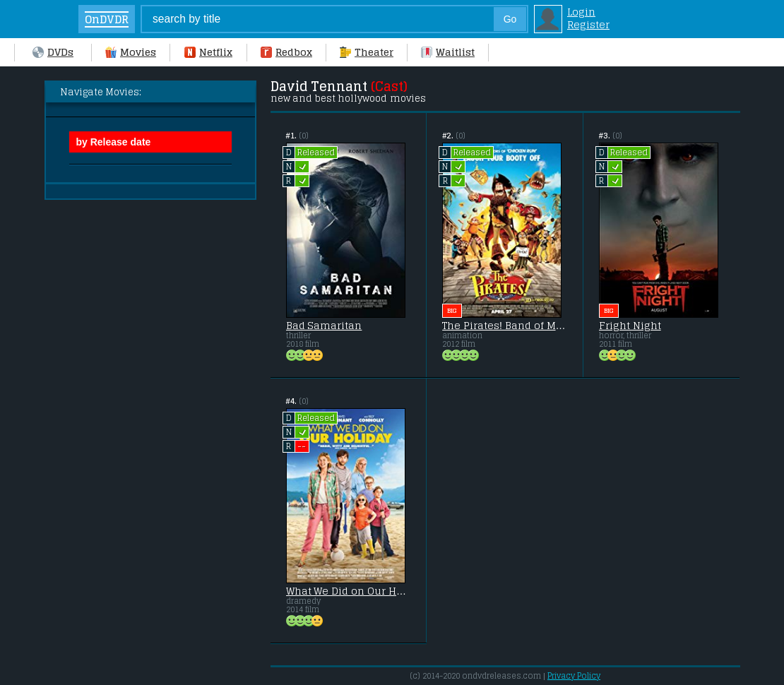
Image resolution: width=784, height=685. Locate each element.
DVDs (53, 52)
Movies (131, 52)
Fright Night (630, 326)
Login (581, 12)
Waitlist (448, 52)
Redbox (286, 52)
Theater (367, 52)
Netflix (208, 52)
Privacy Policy (574, 676)
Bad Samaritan (324, 326)
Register (588, 25)
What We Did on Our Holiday (349, 591)
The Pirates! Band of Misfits (505, 326)
